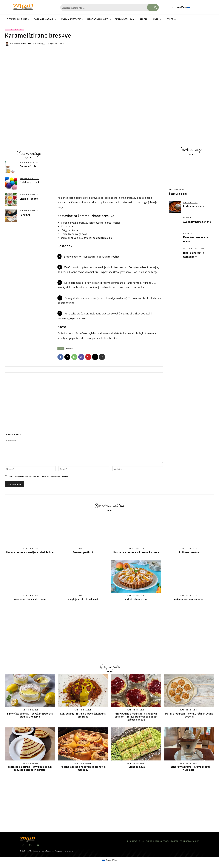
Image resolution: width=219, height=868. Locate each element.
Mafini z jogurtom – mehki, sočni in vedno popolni (189, 715)
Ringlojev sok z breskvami (83, 599)
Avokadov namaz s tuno (197, 222)
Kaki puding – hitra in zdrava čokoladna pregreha (83, 715)
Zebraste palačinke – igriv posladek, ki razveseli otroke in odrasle (30, 768)
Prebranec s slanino (195, 206)
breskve (69, 348)
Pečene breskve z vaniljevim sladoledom (30, 552)
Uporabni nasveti (29, 162)
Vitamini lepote (29, 199)
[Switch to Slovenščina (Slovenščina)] (110, 860)
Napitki (83, 549)
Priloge (187, 218)
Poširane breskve (189, 552)
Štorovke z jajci (178, 194)
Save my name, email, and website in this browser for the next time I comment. (39, 476)
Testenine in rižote (194, 249)
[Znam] (23, 7)
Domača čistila (28, 166)
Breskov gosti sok (83, 552)
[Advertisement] (29, 247)
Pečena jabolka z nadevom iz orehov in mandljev (83, 768)
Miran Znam (26, 44)
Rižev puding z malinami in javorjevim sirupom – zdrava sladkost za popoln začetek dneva (136, 717)
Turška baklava (136, 767)
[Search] (153, 7)
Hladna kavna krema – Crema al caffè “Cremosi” (189, 768)
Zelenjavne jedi (178, 190)
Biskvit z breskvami (136, 599)
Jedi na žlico (190, 202)
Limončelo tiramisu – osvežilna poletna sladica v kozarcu (30, 715)
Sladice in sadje (14, 30)
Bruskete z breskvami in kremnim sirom (136, 552)
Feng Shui (25, 215)
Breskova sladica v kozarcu (30, 599)
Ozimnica (188, 233)
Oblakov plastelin (30, 182)
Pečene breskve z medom (189, 599)
